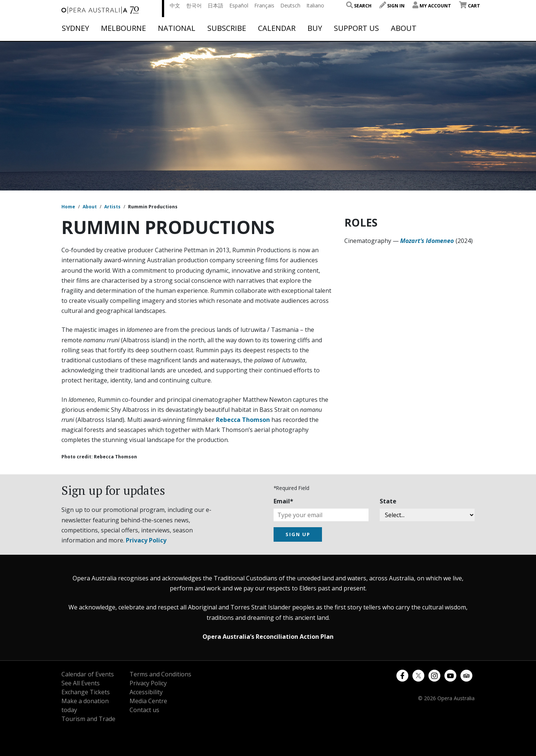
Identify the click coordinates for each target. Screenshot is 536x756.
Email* (283, 501)
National (177, 28)
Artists (112, 207)
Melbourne (123, 28)
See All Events (81, 683)
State (388, 501)
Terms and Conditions (160, 674)
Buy (315, 28)
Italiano (315, 5)
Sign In (392, 6)
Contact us (144, 710)
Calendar (277, 28)
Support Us (356, 28)
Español (239, 5)
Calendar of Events (88, 674)
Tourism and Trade (88, 719)
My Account (432, 6)
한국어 (194, 5)
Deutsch (290, 5)
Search (359, 6)
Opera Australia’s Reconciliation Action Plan (268, 637)
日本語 (216, 5)
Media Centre (148, 701)
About (404, 28)
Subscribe (227, 28)
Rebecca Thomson (243, 420)
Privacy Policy (146, 540)
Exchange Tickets (86, 692)
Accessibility (146, 692)
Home (68, 207)
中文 (175, 5)
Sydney (75, 28)
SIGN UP (298, 534)
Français (264, 5)
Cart (470, 6)
